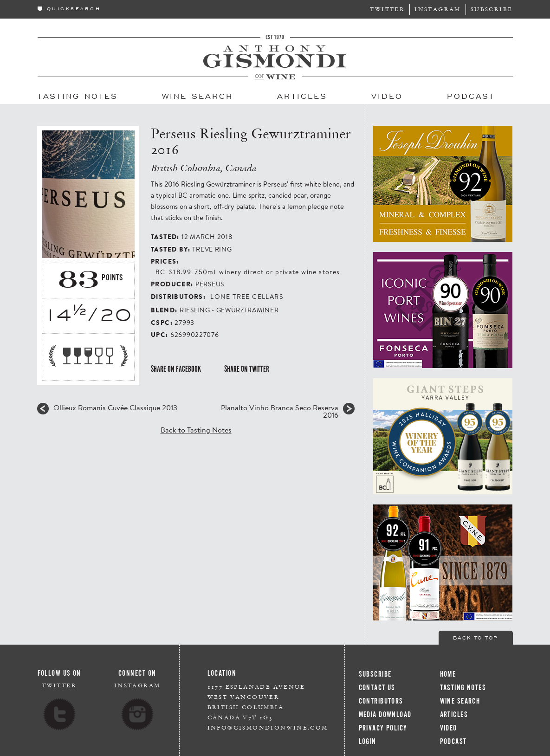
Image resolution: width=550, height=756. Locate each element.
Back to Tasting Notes (196, 430)
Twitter (387, 9)
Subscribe (492, 9)
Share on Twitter (247, 369)
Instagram (438, 9)
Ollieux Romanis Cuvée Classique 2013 (115, 407)
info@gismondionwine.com (268, 727)
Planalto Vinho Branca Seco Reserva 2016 (280, 411)
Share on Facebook (176, 369)
